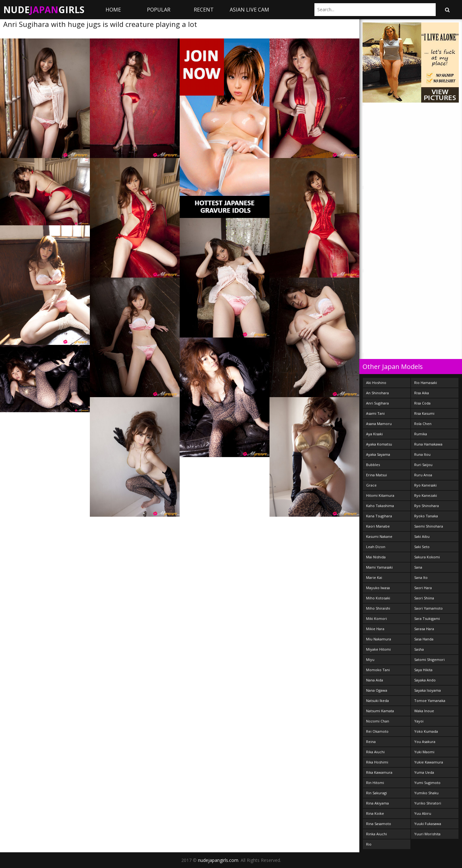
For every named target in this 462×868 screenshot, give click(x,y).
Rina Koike (375, 813)
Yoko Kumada (426, 731)
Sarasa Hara (424, 629)
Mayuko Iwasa (378, 588)
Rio (369, 844)
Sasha (419, 649)
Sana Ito (421, 577)
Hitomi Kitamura (380, 495)
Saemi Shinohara (429, 526)
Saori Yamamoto (428, 608)
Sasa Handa (424, 639)
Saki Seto (422, 547)
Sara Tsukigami (427, 618)
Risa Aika (422, 393)
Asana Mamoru (379, 424)
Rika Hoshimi (377, 762)
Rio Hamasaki (426, 383)
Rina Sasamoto (379, 824)
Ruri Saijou (423, 465)
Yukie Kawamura (429, 762)
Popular (159, 10)
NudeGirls (44, 10)
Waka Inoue (424, 711)
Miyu (370, 659)
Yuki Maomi (424, 752)
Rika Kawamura (379, 772)
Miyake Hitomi (378, 649)
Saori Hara (423, 588)
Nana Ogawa (377, 690)
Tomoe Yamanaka (430, 701)
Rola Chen (423, 424)
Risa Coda (422, 403)
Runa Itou (422, 454)
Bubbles (373, 465)
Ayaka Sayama (378, 454)
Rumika (421, 434)
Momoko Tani (378, 670)
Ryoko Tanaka (426, 516)
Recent (204, 10)
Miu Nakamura (379, 639)
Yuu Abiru (423, 813)
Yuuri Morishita (427, 834)
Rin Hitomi (375, 783)
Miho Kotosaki (378, 598)
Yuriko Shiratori (428, 803)
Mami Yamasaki (379, 567)
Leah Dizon (376, 547)
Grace (371, 485)
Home (113, 10)
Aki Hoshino (376, 383)
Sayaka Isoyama (428, 690)
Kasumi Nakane (379, 536)
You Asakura (425, 742)
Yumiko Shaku (426, 793)
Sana (418, 567)
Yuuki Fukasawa (428, 824)
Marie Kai (374, 577)
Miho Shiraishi (378, 608)
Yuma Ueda (424, 772)
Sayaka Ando (425, 680)
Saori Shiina (424, 598)
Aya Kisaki (374, 434)
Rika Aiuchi (375, 752)
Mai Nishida (376, 557)
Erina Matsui (376, 475)
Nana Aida (375, 680)
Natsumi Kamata (380, 711)
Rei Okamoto (377, 731)
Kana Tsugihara (379, 516)
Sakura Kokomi (427, 557)
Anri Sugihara (377, 403)
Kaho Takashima (380, 506)
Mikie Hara (375, 629)
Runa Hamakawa (428, 444)
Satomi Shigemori (429, 659)
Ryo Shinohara (427, 506)
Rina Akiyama (377, 803)
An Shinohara (377, 393)
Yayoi (419, 721)
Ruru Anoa (423, 475)
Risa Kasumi (424, 413)
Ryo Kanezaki (426, 495)
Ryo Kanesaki (425, 485)
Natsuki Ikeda (377, 701)
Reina (371, 742)
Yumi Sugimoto (427, 783)
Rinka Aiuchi (376, 834)
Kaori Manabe (378, 526)
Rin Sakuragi (376, 793)
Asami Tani (375, 413)
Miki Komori (376, 618)
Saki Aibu (422, 536)
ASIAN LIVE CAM (249, 10)
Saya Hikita (423, 670)
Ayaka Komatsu (379, 444)
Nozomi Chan (378, 721)
